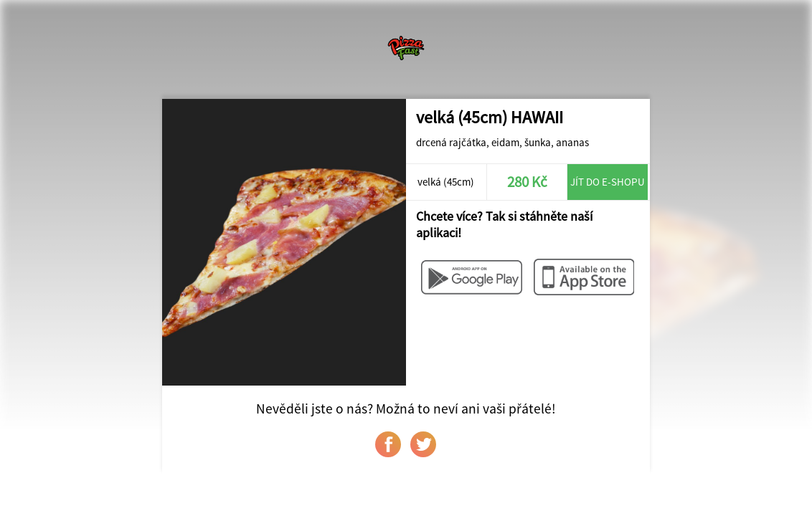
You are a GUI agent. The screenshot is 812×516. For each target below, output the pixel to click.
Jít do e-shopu (608, 182)
